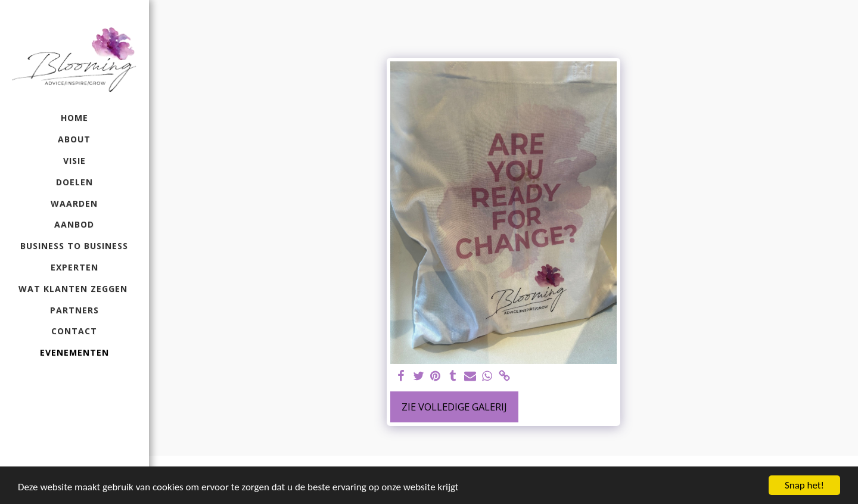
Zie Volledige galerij (454, 407)
